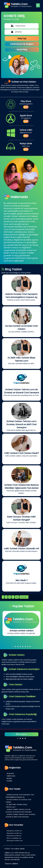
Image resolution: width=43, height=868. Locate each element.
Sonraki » (24, 597)
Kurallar (9, 781)
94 (17, 597)
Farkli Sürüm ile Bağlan (22, 44)
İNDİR (26, 107)
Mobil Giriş (22, 50)
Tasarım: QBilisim (11, 864)
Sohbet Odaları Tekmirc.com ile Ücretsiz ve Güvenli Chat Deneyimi (19, 811)
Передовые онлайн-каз (14, 831)
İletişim (9, 778)
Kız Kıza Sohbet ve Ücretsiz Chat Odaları (18, 801)
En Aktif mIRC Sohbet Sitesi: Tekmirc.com (16, 806)
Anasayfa (10, 773)
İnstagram (21, 734)
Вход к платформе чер (14, 838)
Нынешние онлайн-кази (15, 840)
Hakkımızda (11, 776)
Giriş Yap (22, 38)
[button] (13, 647)
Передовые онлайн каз (14, 836)
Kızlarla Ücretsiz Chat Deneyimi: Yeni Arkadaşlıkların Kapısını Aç (20, 796)
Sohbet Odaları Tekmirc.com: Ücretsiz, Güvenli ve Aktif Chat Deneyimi (21, 816)
